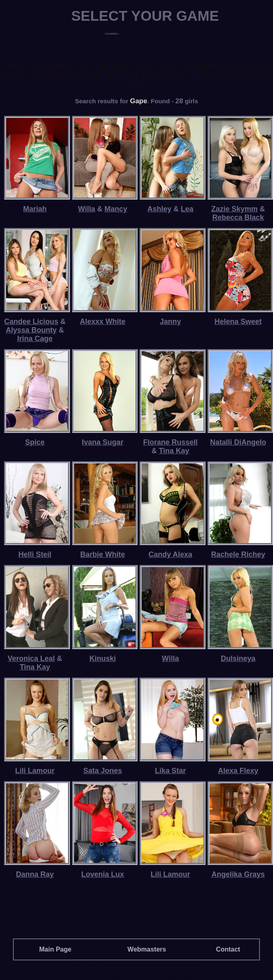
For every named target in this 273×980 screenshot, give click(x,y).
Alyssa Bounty (31, 330)
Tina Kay (174, 451)
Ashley (159, 209)
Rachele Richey (238, 554)
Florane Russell (170, 442)
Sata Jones (103, 771)
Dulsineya (238, 658)
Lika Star (170, 771)
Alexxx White (103, 322)
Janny (170, 322)
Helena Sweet (238, 322)
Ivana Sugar (103, 442)
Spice (35, 442)
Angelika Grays (238, 874)
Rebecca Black (238, 217)
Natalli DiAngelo (238, 442)
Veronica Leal (31, 658)
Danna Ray (35, 874)
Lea (187, 209)
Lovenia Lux (103, 874)
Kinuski (103, 658)
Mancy (116, 209)
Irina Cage (35, 339)
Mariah (35, 209)
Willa (87, 209)
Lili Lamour (35, 771)
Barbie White (103, 554)
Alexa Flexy (238, 771)
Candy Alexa (170, 554)
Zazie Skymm (234, 209)
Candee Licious (31, 322)
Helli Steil (35, 554)
